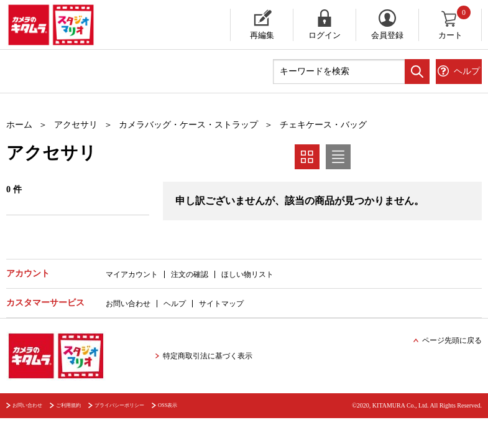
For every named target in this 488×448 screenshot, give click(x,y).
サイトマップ (221, 304)
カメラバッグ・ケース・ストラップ (188, 125)
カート (455, 24)
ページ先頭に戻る (452, 340)
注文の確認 (190, 274)
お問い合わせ (128, 304)
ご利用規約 (68, 405)
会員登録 (387, 35)
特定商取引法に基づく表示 (208, 356)
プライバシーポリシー (119, 405)
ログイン (325, 35)
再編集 (262, 35)
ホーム (19, 125)
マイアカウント (132, 274)
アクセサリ (76, 125)
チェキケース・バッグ (323, 125)
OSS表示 (168, 405)
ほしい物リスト (247, 274)
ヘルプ (175, 304)
